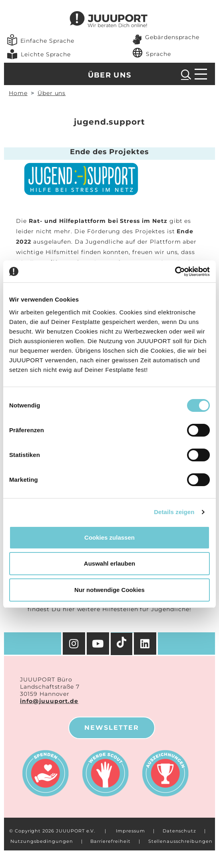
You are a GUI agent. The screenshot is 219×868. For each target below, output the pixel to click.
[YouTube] (99, 644)
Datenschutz (179, 831)
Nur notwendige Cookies (109, 590)
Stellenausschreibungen (180, 841)
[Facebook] (146, 644)
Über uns (110, 75)
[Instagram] (74, 644)
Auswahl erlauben (109, 563)
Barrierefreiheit (110, 841)
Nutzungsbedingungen (42, 841)
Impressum (130, 831)
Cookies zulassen (109, 537)
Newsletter (112, 728)
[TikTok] (122, 644)
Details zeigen (174, 512)
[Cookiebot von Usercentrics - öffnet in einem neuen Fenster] (175, 272)
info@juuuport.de (49, 701)
